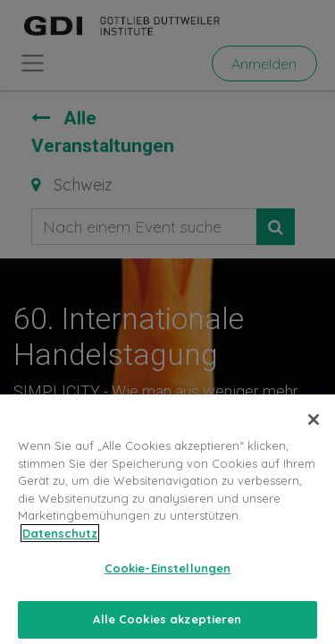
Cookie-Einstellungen (168, 576)
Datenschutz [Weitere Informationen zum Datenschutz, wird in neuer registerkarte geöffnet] (60, 541)
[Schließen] (314, 428)
